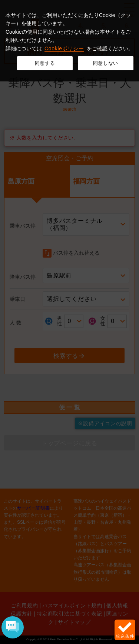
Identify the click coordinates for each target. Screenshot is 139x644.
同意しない (106, 63)
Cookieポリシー (64, 48)
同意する (45, 63)
